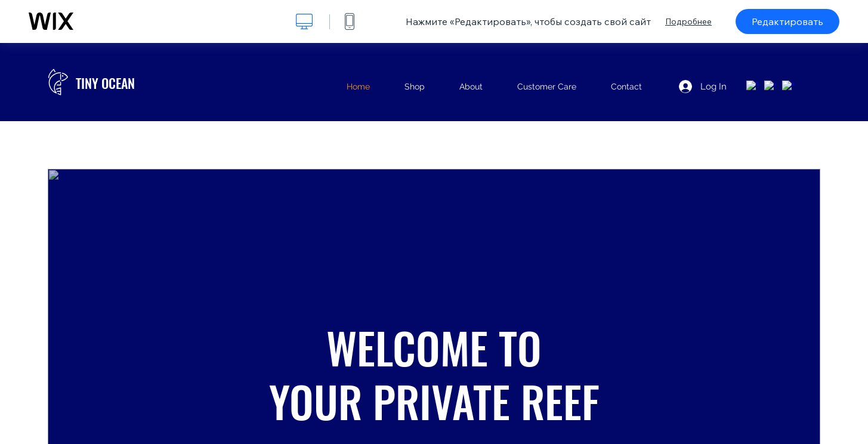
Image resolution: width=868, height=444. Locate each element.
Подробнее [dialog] (688, 21)
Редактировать (787, 21)
